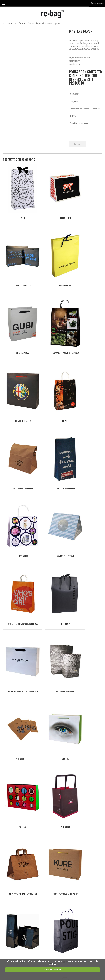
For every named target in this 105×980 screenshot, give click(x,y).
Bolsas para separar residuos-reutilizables (25, 911)
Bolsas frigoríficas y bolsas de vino (21, 853)
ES (4, 23)
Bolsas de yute (10, 817)
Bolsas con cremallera (14, 841)
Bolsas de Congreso (13, 864)
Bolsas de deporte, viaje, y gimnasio (22, 876)
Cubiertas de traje (12, 888)
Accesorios (9, 900)
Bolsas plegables (12, 858)
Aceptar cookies (52, 970)
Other (38, 941)
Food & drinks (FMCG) (21, 941)
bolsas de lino (10, 811)
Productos (13, 23)
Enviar (77, 144)
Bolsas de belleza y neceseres (18, 905)
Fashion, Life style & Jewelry (26, 938)
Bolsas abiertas (11, 835)
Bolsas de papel (38, 23)
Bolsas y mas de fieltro (15, 823)
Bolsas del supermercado (16, 847)
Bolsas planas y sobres (15, 882)
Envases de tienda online (16, 894)
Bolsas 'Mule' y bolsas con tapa (19, 870)
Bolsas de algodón (12, 806)
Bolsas (24, 23)
